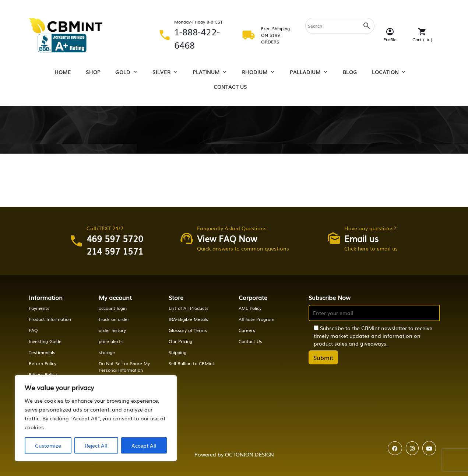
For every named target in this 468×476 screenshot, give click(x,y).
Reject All (96, 445)
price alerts (111, 341)
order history (112, 330)
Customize (48, 445)
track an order (114, 319)
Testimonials (42, 352)
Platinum (210, 72)
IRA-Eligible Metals (188, 319)
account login (113, 308)
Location (389, 72)
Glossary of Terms (188, 330)
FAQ (33, 330)
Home (63, 72)
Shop (93, 72)
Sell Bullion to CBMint (191, 363)
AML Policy (250, 308)
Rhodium (258, 72)
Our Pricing (180, 341)
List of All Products (189, 308)
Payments (39, 308)
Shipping (177, 352)
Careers (247, 330)
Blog (350, 72)
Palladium (309, 72)
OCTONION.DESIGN (249, 454)
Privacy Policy (43, 374)
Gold (126, 72)
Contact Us (230, 87)
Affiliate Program (256, 319)
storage (107, 352)
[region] (96, 418)
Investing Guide (45, 341)
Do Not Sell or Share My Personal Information (124, 367)
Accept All (144, 445)
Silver (165, 72)
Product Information (50, 319)
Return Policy (43, 363)
